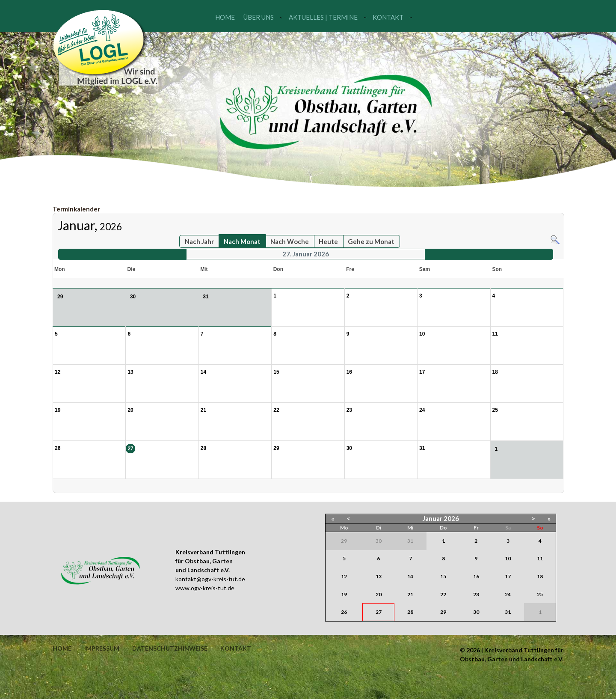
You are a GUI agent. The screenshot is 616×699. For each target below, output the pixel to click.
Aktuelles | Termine (323, 17)
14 (410, 576)
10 (508, 558)
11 (540, 558)
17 (508, 576)
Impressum (102, 648)
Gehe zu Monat (371, 241)
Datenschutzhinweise (170, 648)
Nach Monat (242, 241)
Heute (328, 241)
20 (379, 594)
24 (508, 594)
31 (508, 612)
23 (476, 594)
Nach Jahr (199, 241)
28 (410, 612)
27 (379, 612)
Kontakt (388, 17)
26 (344, 612)
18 (540, 576)
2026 (451, 518)
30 (476, 612)
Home (225, 17)
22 (443, 594)
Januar (432, 518)
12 (344, 576)
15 (443, 576)
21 (410, 594)
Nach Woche (290, 241)
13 (379, 576)
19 (344, 594)
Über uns (259, 17)
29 (443, 612)
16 (476, 576)
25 (540, 594)
